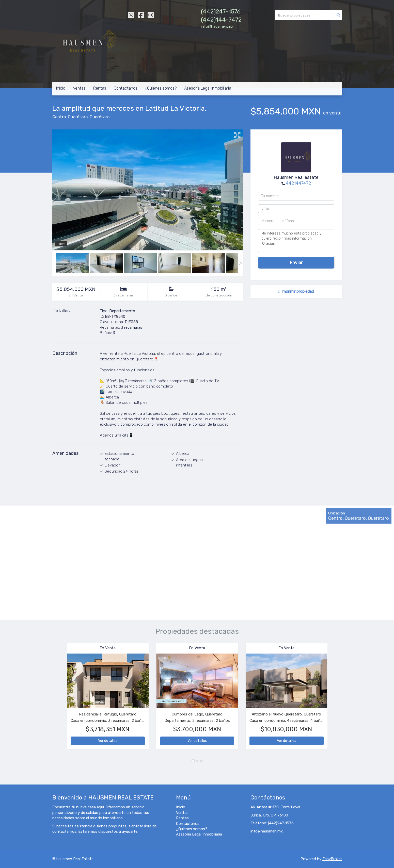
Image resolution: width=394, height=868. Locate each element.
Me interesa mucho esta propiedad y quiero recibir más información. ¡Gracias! (296, 241)
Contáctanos (126, 88)
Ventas (79, 88)
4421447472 (298, 183)
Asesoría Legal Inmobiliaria (208, 88)
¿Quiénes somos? (161, 88)
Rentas (100, 88)
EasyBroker (332, 859)
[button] (60, 698)
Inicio (61, 88)
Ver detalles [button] (108, 741)
